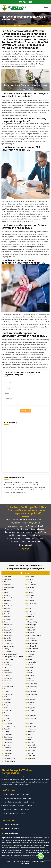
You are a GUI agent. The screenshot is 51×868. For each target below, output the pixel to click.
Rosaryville (31, 700)
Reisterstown (32, 692)
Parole (30, 670)
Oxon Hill (30, 665)
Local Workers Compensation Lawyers (16, 810)
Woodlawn (31, 758)
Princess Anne (32, 684)
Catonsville (8, 651)
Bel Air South (8, 609)
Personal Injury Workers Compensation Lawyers (19, 802)
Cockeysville (8, 673)
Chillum (7, 662)
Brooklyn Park (8, 630)
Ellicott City (8, 710)
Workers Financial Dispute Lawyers (15, 813)
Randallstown (32, 686)
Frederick (7, 729)
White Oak (31, 756)
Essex (6, 713)
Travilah (30, 737)
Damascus (8, 689)
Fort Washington (10, 726)
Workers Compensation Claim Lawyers (16, 794)
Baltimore (7, 601)
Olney (30, 657)
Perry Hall (31, 675)
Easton (6, 697)
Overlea (30, 659)
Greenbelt (7, 750)
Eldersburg (8, 702)
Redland (30, 689)
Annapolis (11, 26)
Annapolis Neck (9, 587)
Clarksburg (8, 665)
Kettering (31, 590)
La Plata (30, 593)
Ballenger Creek (9, 598)
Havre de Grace (9, 758)
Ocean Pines (32, 651)
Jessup (30, 582)
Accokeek (7, 579)
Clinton (6, 667)
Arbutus (7, 590)
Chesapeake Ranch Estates (13, 657)
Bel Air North (8, 606)
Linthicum (31, 617)
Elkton (6, 708)
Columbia (7, 681)
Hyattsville (31, 576)
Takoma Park (32, 729)
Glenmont (7, 745)
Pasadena (31, 673)
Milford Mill (31, 630)
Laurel (30, 611)
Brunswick (7, 633)
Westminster (32, 748)
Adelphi (6, 582)
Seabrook (31, 710)
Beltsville (7, 611)
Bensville (7, 614)
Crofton (7, 684)
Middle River (32, 627)
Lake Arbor (31, 595)
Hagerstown (8, 753)
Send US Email (12, 829)
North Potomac (33, 649)
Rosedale (31, 702)
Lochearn (31, 619)
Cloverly (7, 670)
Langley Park (32, 603)
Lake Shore (31, 598)
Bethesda (7, 617)
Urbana (30, 740)
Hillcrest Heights (9, 761)
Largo (29, 609)
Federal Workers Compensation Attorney (17, 798)
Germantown (9, 737)
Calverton (7, 641)
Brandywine (8, 625)
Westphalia (31, 750)
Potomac (31, 681)
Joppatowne (32, 585)
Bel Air (6, 603)
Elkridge (7, 705)
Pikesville (30, 678)
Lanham (30, 606)
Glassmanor (8, 740)
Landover (31, 601)
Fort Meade (8, 724)
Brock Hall (7, 627)
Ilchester (30, 579)
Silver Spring (32, 718)
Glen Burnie (8, 742)
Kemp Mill (31, 587)
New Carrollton (33, 641)
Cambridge (8, 643)
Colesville (7, 675)
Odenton (31, 654)
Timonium (31, 732)
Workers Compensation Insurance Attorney (18, 806)
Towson (30, 734)
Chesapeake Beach (11, 654)
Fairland (7, 716)
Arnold (6, 593)
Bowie (6, 622)
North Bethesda (33, 643)
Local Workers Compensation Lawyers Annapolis (32, 26)
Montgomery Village (34, 635)
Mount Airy (31, 638)
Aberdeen (7, 576)
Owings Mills (32, 662)
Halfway (7, 756)
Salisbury (30, 705)
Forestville (7, 721)
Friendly (7, 732)
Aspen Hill (7, 595)
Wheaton (31, 753)
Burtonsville (8, 635)
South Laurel (32, 721)
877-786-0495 (25, 2)
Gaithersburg (8, 734)
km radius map (25, 448)
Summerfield (32, 726)
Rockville (30, 697)
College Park (8, 678)
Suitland (30, 724)
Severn (30, 713)
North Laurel (32, 646)
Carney (6, 649)
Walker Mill (31, 745)
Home (4, 26)
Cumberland (8, 686)
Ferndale (7, 718)
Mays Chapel (32, 625)
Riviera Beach (32, 694)
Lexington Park (32, 614)
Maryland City (32, 622)
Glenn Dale (8, 748)
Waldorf (30, 742)
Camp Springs (9, 646)
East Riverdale (9, 694)
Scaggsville (31, 708)
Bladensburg (8, 619)
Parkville (30, 667)
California (7, 638)
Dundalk (7, 692)
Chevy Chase (9, 659)
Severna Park (32, 716)
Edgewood (8, 700)
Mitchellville (31, 633)
